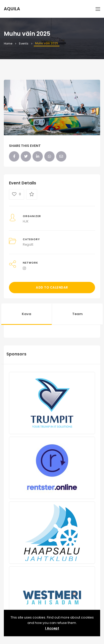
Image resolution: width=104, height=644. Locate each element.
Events (24, 43)
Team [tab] (77, 314)
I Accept (52, 628)
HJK (26, 221)
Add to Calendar (52, 287)
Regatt (28, 244)
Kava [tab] (27, 314)
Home (8, 43)
